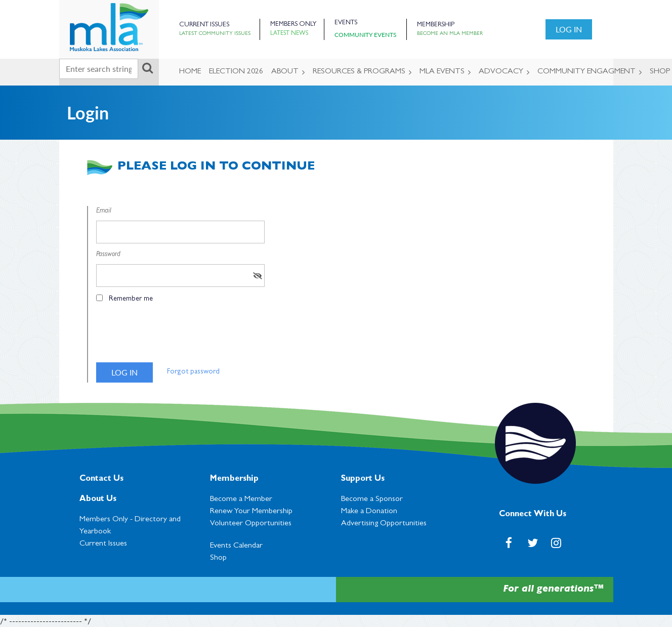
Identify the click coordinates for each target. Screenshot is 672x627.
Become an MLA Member (450, 34)
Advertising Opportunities (384, 524)
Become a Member (241, 499)
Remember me (131, 299)
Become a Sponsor (372, 499)
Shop (218, 558)
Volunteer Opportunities (251, 524)
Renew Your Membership (251, 512)
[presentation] (173, 337)
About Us (98, 499)
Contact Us (101, 479)
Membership (436, 25)
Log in (569, 29)
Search (148, 68)
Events (346, 23)
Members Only (293, 25)
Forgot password (193, 372)
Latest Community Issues (215, 34)
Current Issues (204, 25)
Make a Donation (369, 512)
